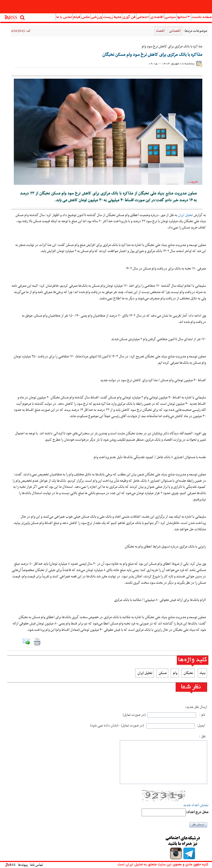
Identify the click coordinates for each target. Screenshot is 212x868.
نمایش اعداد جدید (196, 805)
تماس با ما (64, 17)
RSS (10, 865)
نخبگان (188, 673)
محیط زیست (112, 17)
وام (175, 673)
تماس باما (37, 865)
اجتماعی (143, 17)
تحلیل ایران (185, 215)
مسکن (162, 673)
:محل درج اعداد (197, 812)
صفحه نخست (202, 17)
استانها (183, 17)
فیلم (77, 17)
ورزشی (97, 17)
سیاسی (170, 17)
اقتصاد (160, 31)
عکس (86, 17)
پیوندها (23, 865)
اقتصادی (157, 17)
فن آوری (129, 17)
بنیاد (202, 673)
